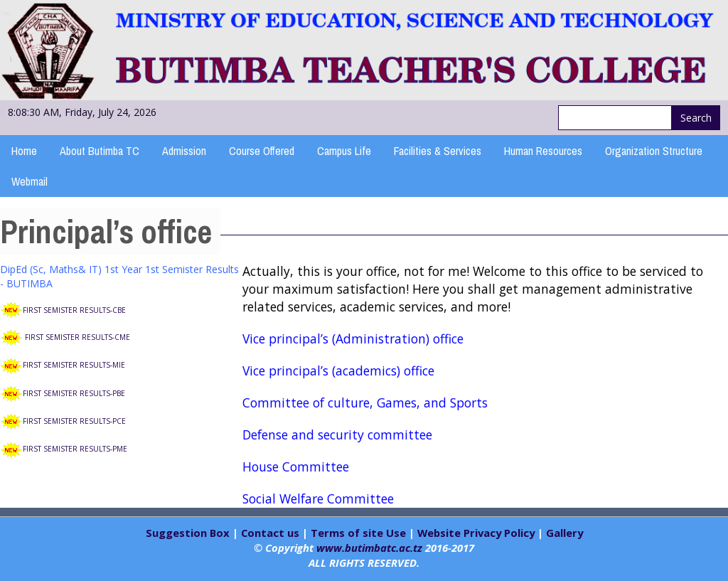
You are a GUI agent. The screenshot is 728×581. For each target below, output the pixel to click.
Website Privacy (459, 533)
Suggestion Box (189, 533)
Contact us (270, 533)
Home (24, 151)
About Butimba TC (100, 151)
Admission (184, 151)
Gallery (564, 533)
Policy (518, 533)
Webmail (30, 181)
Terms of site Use (358, 533)
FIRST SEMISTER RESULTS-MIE (74, 365)
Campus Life (344, 151)
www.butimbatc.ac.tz (369, 548)
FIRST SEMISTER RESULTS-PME (75, 449)
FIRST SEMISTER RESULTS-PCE (74, 421)
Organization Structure (654, 151)
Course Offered (262, 151)
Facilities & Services (438, 151)
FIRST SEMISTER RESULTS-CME (77, 337)
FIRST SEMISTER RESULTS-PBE (74, 393)
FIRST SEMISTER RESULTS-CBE (74, 310)
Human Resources (543, 151)
